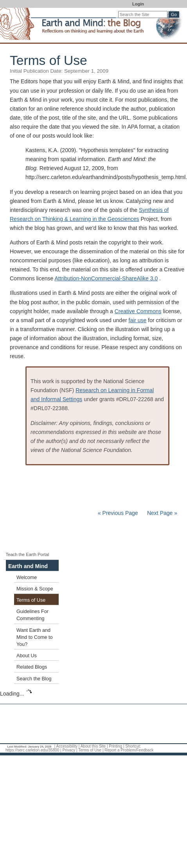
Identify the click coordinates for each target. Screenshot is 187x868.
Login (138, 4)
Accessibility (67, 746)
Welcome (27, 577)
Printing (115, 746)
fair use (138, 320)
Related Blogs (32, 667)
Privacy (69, 750)
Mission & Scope (35, 589)
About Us (27, 656)
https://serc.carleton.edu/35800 (32, 750)
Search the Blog (34, 679)
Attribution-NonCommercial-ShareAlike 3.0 (106, 278)
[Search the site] (143, 14)
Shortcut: (133, 746)
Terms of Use (31, 600)
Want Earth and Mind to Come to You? (34, 637)
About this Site (93, 746)
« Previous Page (118, 513)
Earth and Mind (28, 566)
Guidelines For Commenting (32, 615)
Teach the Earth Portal (28, 554)
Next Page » (161, 513)
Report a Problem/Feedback (129, 750)
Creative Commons (138, 311)
